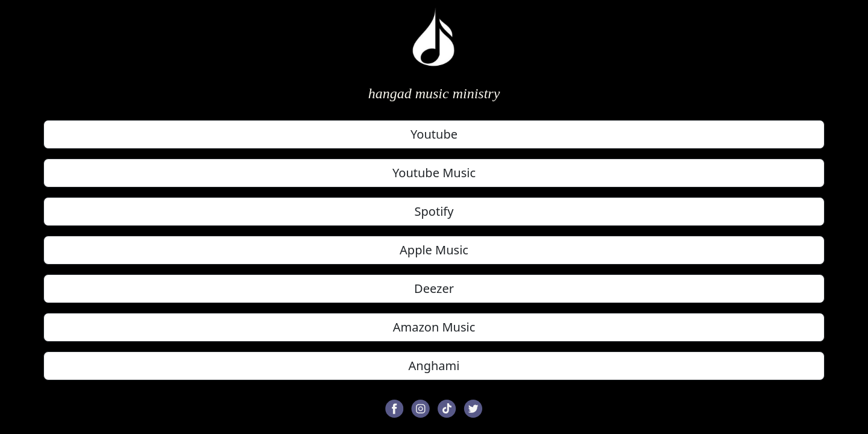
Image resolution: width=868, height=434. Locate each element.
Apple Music (434, 250)
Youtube (434, 134)
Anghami (434, 366)
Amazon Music (434, 327)
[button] (395, 407)
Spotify (434, 211)
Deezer (434, 288)
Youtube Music (434, 173)
